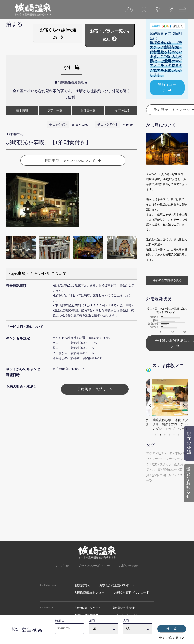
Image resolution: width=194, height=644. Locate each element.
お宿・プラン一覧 (110, 35)
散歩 (155, 464)
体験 (178, 453)
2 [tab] (160, 435)
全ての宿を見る (171, 638)
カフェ (172, 475)
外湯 (163, 475)
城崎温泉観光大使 (123, 608)
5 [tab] (174, 435)
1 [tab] (156, 435)
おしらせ (62, 566)
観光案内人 (82, 585)
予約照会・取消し (92, 389)
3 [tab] (165, 435)
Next (184, 405)
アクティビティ (157, 453)
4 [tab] (169, 435)
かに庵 (71, 67)
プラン (55, 110)
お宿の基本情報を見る (167, 280)
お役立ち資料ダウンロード (132, 593)
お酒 (155, 475)
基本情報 (22, 110)
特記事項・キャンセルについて (70, 160)
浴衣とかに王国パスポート (117, 585)
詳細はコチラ (167, 87)
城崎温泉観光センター (90, 593)
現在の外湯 (189, 443)
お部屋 (88, 110)
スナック (166, 464)
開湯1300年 (170, 470)
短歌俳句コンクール (88, 608)
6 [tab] (179, 435)
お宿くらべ (58, 33)
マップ (121, 110)
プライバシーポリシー (94, 566)
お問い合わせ (128, 566)
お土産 (156, 470)
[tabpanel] (167, 405)
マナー (156, 459)
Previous (150, 405)
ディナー (169, 459)
